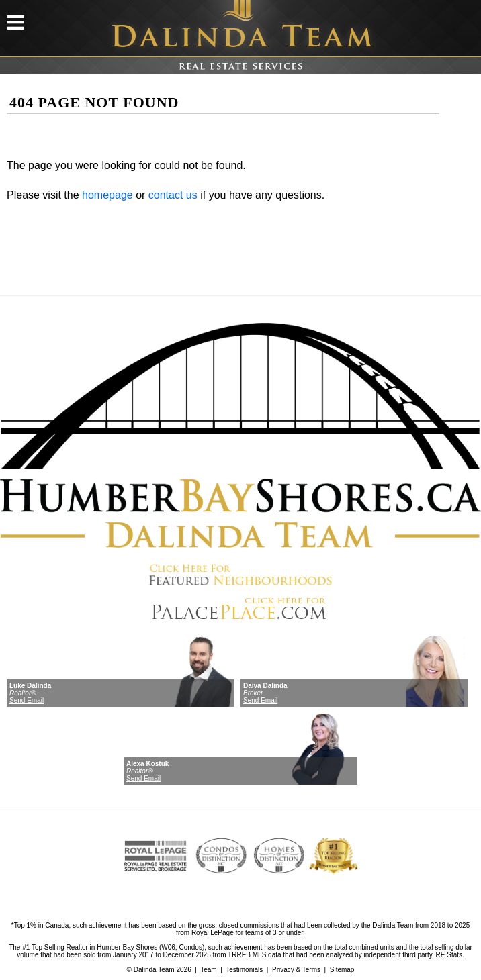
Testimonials (244, 970)
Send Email (27, 700)
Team (208, 970)
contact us (173, 195)
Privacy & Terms (296, 970)
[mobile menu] (15, 27)
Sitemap (342, 970)
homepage (107, 195)
